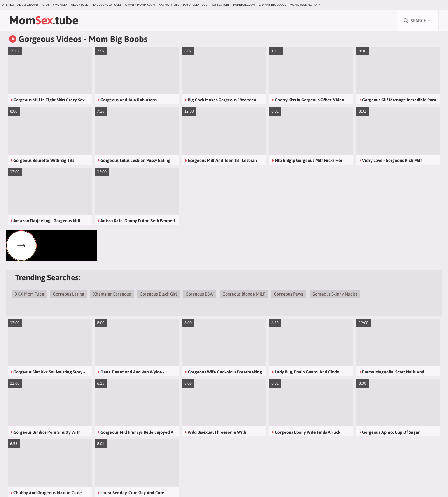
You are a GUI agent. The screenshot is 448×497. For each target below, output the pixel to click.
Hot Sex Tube (220, 5)
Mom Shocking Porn (305, 5)
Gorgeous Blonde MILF (244, 294)
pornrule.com (244, 5)
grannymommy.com (140, 5)
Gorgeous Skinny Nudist (335, 294)
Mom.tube (44, 20)
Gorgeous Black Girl (158, 294)
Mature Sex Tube (195, 5)
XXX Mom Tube (169, 5)
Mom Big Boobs (118, 39)
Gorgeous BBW (200, 294)
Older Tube (79, 5)
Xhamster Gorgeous (112, 294)
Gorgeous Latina (69, 294)
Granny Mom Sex (55, 5)
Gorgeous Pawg (289, 294)
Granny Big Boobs (272, 5)
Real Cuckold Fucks (106, 5)
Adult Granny (28, 5)
